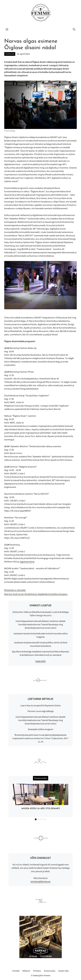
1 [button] (36, 819)
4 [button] (43, 819)
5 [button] (45, 819)
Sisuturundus (50, 971)
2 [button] (38, 819)
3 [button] (40, 819)
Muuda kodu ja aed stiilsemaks (41, 809)
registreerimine (27, 562)
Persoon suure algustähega (41, 711)
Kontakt (16, 971)
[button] (74, 30)
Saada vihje (63, 971)
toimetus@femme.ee (40, 882)
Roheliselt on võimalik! (15, 590)
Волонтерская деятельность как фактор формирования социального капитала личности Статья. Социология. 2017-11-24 (40, 738)
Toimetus (37, 971)
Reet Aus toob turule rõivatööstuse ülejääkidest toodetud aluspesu (36, 594)
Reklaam (26, 971)
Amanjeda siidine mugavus (41, 729)
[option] (40, 797)
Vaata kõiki (40, 661)
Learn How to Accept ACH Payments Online (40, 706)
